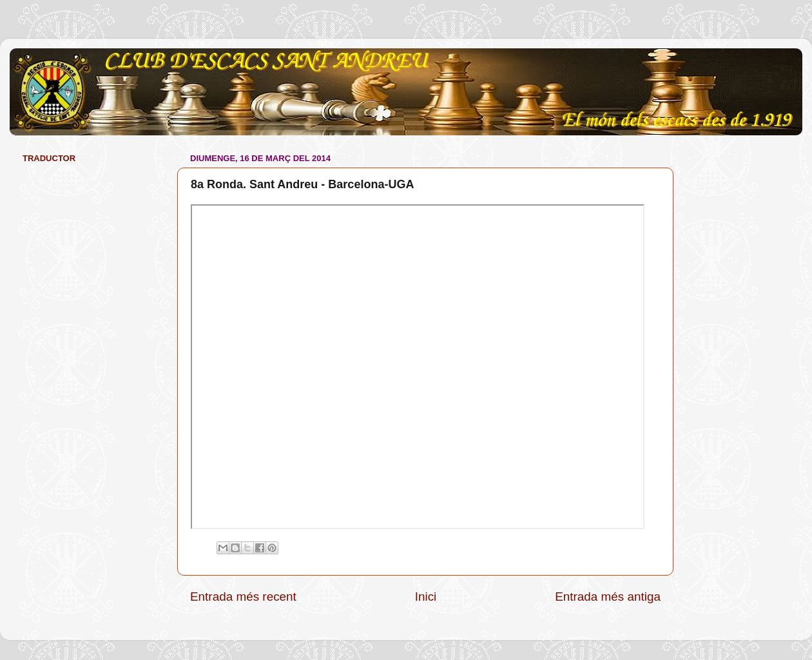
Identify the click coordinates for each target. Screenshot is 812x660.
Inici (426, 597)
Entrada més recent (243, 597)
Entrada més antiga (608, 597)
